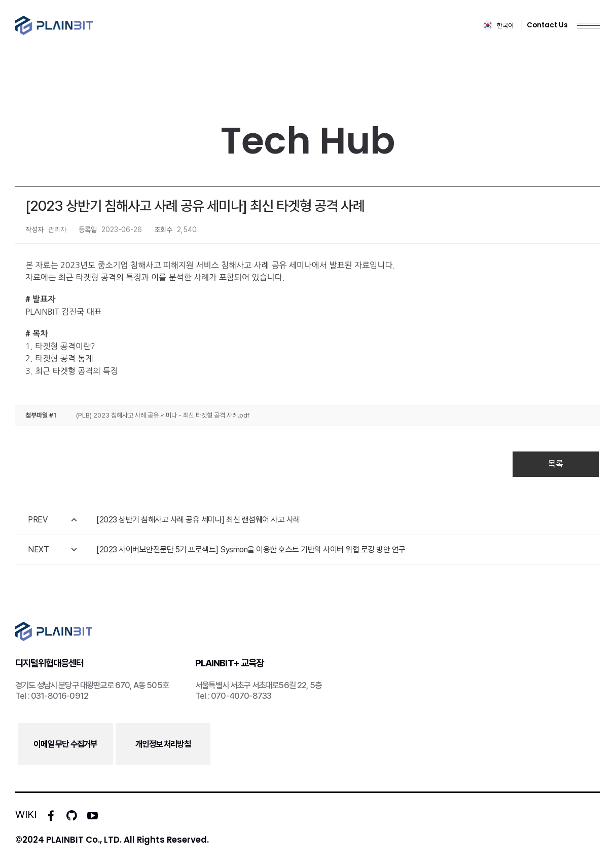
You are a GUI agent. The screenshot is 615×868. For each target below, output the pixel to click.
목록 (556, 464)
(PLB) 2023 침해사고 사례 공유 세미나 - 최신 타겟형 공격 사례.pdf (163, 415)
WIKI (26, 815)
